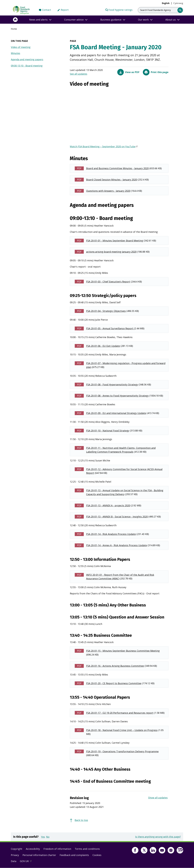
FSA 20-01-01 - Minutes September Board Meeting (115, 241)
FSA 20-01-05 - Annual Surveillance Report (110, 328)
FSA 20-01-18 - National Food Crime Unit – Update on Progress (122, 730)
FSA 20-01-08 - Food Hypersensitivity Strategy (112, 385)
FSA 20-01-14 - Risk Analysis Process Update (111, 534)
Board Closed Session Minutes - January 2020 (112, 180)
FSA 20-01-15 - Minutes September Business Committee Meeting (123, 651)
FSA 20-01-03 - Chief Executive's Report (108, 282)
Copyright (17, 849)
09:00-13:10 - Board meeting (27, 66)
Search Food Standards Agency (156, 10)
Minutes (16, 53)
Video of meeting (21, 47)
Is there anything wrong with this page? (158, 837)
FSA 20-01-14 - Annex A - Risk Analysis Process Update (117, 545)
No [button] (48, 837)
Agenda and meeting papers (27, 59)
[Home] (15, 20)
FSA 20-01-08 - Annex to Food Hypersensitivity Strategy (117, 396)
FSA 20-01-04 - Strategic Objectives (106, 311)
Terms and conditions (87, 849)
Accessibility (33, 849)
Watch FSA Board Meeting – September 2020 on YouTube (104, 147)
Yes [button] (43, 837)
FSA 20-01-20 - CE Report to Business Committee (114, 683)
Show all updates (158, 798)
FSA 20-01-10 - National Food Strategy (108, 431)
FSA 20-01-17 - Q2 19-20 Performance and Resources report (120, 713)
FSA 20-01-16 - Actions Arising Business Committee (115, 666)
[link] (178, 3)
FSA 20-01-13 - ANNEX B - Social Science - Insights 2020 (117, 517)
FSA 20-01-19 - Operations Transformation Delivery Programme (122, 751)
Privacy (15, 855)
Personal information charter (39, 855)
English (166, 3)
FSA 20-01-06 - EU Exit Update (103, 346)
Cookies (97, 855)
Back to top (81, 820)
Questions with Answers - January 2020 (108, 191)
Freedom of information (57, 849)
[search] (180, 10)
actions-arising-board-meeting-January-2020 (111, 252)
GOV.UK (27, 862)
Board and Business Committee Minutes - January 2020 (117, 168)
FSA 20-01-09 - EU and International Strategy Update (116, 413)
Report (65, 10)
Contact (47, 10)
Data (14, 861)
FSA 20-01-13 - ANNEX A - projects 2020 (108, 505)
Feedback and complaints (74, 855)
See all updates (79, 74)
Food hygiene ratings (119, 10)
